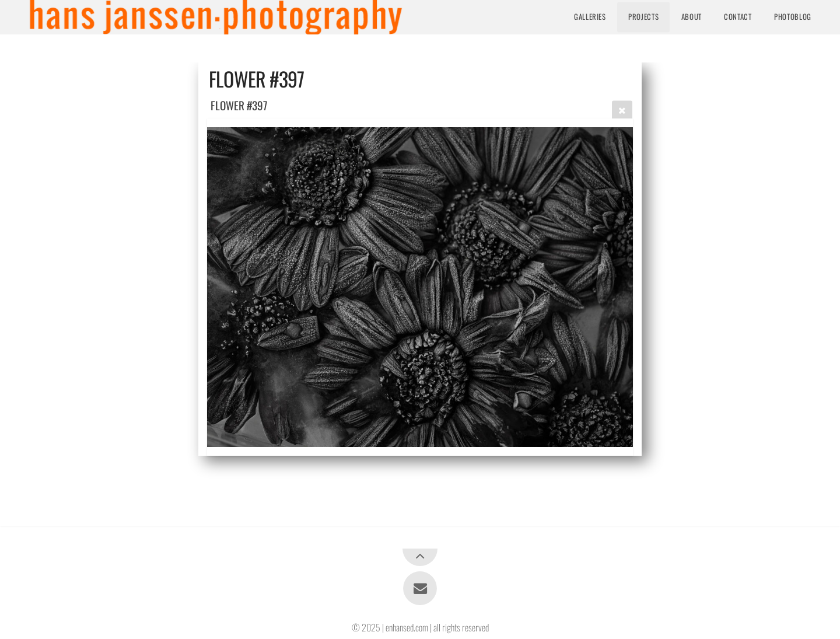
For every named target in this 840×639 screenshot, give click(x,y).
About (692, 17)
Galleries (590, 17)
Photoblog (793, 17)
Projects (643, 17)
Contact (738, 17)
